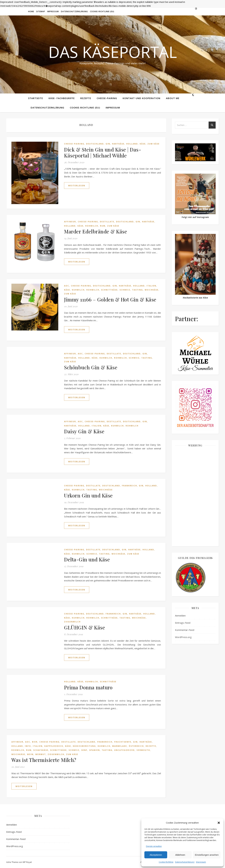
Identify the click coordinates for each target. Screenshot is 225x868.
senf (84, 750)
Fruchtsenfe (123, 742)
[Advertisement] (195, 496)
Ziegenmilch (72, 622)
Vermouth (143, 750)
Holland (132, 144)
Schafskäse (41, 750)
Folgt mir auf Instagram (195, 217)
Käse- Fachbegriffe (62, 98)
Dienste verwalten (154, 846)
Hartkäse (118, 144)
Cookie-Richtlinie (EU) (102, 11)
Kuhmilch (78, 290)
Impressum (201, 862)
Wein (30, 754)
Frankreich (129, 486)
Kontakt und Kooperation (141, 98)
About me (173, 98)
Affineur (70, 222)
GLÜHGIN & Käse (85, 627)
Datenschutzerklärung (185, 862)
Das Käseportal (113, 52)
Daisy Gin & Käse (84, 431)
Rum (103, 226)
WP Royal (27, 862)
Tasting (137, 290)
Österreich (136, 746)
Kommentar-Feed (185, 630)
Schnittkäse (109, 290)
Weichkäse (152, 290)
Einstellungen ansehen (207, 855)
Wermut (41, 754)
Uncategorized (124, 750)
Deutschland (95, 144)
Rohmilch (92, 226)
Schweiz (125, 290)
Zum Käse (154, 144)
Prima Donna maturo (88, 687)
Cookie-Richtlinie (166, 862)
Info (28, 746)
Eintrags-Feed (183, 623)
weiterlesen (77, 186)
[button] (219, 823)
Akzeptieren (156, 855)
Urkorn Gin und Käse (88, 495)
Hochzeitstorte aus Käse (195, 298)
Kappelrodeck (54, 746)
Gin (108, 144)
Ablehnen (180, 855)
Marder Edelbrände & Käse (96, 231)
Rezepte (86, 98)
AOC (67, 286)
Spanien (95, 750)
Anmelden (180, 616)
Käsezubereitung (84, 746)
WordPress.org (183, 637)
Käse (143, 144)
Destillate (107, 222)
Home (31, 11)
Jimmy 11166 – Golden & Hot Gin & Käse (110, 299)
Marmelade (120, 746)
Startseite (36, 98)
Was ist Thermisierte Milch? (44, 760)
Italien (151, 286)
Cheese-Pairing (107, 98)
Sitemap (41, 11)
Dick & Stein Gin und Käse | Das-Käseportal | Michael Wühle (103, 152)
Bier (35, 742)
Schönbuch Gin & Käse (91, 367)
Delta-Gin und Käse (87, 559)
